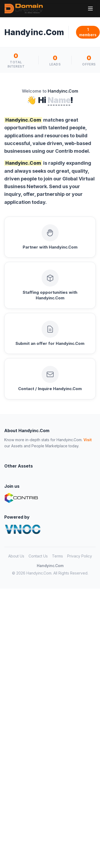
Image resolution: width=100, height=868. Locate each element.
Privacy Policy (80, 556)
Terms (57, 556)
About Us (16, 556)
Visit (88, 440)
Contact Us (38, 556)
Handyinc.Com (50, 566)
